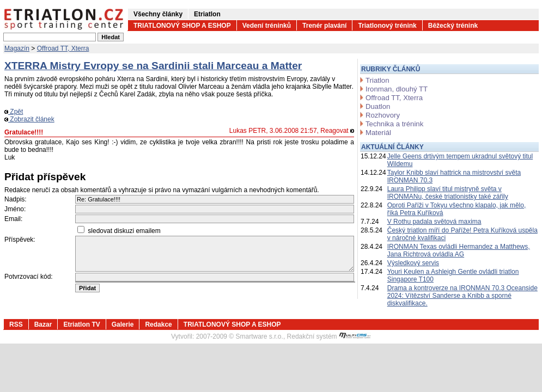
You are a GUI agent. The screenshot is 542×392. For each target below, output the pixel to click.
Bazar (43, 324)
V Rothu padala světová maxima (434, 222)
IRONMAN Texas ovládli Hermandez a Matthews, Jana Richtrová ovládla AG (459, 250)
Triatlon (377, 80)
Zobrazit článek (29, 119)
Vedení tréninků (267, 26)
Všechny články (158, 14)
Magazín (17, 48)
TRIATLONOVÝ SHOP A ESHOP (182, 26)
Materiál (378, 133)
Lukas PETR (248, 131)
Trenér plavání (324, 26)
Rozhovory (383, 115)
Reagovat (337, 131)
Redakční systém (329, 336)
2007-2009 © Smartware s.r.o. (240, 336)
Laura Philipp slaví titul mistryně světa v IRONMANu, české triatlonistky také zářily (448, 193)
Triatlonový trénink (387, 26)
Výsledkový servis (413, 263)
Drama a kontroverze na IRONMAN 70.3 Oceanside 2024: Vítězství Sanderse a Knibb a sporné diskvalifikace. (462, 296)
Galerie (123, 324)
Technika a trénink (394, 124)
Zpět (14, 112)
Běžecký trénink (453, 26)
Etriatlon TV (81, 324)
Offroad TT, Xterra (63, 48)
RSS (16, 324)
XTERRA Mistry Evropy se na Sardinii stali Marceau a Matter (153, 66)
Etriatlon (207, 14)
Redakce (158, 324)
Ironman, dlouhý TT (397, 89)
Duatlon (378, 106)
